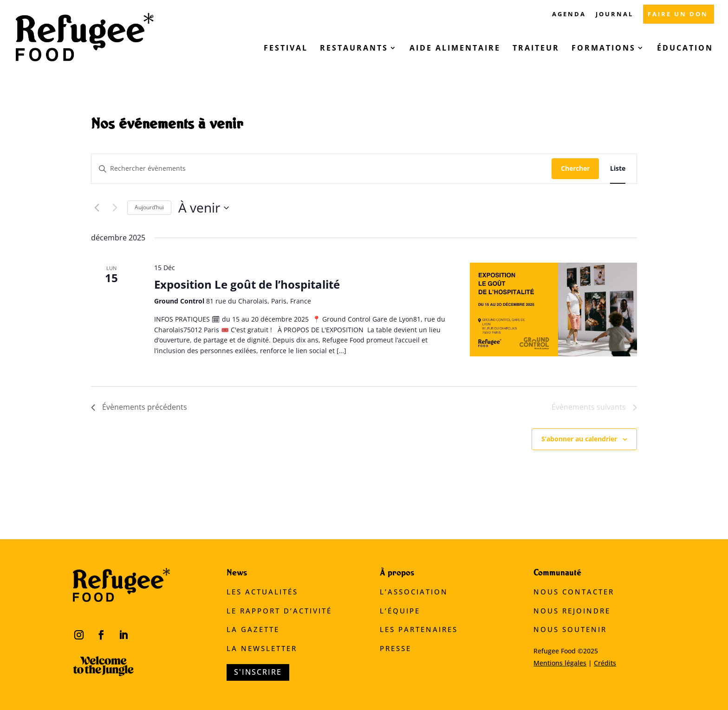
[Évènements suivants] (115, 208)
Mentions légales (560, 663)
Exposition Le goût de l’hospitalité (247, 284)
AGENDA (569, 15)
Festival (286, 49)
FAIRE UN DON (678, 15)
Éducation (685, 49)
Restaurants (354, 49)
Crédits (605, 663)
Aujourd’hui (149, 207)
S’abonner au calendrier (579, 439)
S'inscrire (258, 672)
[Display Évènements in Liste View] (618, 169)
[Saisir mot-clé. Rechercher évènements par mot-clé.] (322, 169)
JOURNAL (614, 15)
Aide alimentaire (455, 49)
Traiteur (536, 49)
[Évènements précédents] (97, 208)
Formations (604, 49)
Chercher (575, 168)
